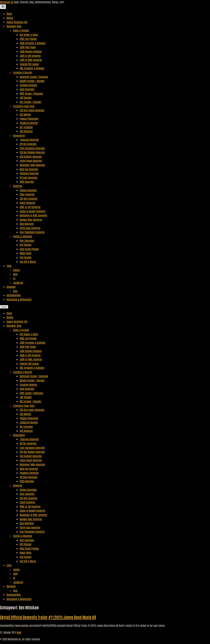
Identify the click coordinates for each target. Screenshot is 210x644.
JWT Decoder (26, 98)
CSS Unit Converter (29, 199)
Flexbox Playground (29, 119)
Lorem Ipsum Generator (31, 161)
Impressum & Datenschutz (19, 299)
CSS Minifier (25, 114)
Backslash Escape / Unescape (34, 77)
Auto (15, 291)
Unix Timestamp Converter (32, 232)
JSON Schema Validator (31, 51)
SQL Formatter (26, 127)
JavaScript (18, 283)
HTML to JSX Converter (30, 207)
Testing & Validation (23, 236)
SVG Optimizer (26, 131)
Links (9, 266)
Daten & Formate (21, 30)
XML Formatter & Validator (32, 68)
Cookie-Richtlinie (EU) (17, 22)
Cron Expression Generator (32, 148)
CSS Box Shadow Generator (32, 152)
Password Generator (29, 173)
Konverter (18, 186)
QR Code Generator (29, 178)
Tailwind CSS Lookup (29, 64)
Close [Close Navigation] (4, 307)
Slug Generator (27, 224)
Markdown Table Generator (32, 165)
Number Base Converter (31, 220)
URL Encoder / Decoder (31, 102)
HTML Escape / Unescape (31, 93)
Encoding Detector (28, 85)
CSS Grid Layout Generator (32, 110)
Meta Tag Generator (29, 169)
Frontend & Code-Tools (24, 106)
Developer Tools (14, 26)
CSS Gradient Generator (31, 156)
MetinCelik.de (7, 2)
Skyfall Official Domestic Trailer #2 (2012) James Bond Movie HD (48, 617)
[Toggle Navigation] (3, 7)
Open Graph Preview (29, 249)
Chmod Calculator (28, 190)
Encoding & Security (23, 72)
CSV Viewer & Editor (29, 35)
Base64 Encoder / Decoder (32, 81)
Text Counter (26, 257)
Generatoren (19, 135)
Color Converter (27, 194)
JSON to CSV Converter (30, 56)
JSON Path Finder (28, 47)
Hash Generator (27, 89)
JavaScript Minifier (29, 123)
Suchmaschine (14, 295)
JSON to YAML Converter (31, 60)
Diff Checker (26, 245)
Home (9, 14)
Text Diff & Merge (28, 262)
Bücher (10, 18)
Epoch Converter (27, 203)
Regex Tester (26, 253)
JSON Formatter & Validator (33, 43)
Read (19, 632)
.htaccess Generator (29, 140)
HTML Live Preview (28, 39)
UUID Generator (27, 182)
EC (14, 278)
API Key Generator (28, 144)
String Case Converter (30, 228)
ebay (15, 274)
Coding (16, 270)
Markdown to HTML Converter (33, 215)
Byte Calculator (27, 241)
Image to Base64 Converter (33, 211)
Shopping (11, 287)
